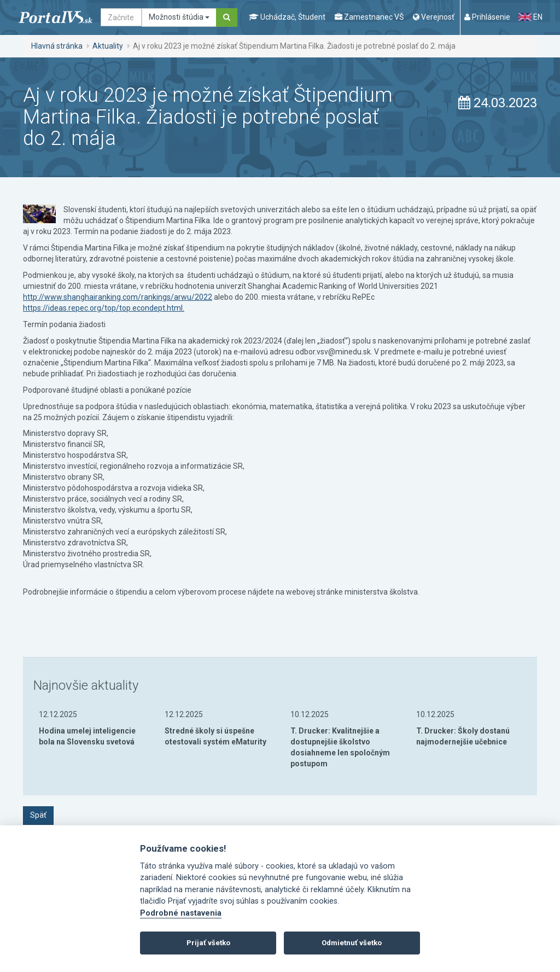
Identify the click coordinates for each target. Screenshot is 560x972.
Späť (38, 815)
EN (530, 17)
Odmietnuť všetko (352, 943)
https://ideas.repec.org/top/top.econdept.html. (104, 308)
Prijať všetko (208, 943)
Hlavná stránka (57, 46)
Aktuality (108, 46)
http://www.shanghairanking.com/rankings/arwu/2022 (118, 297)
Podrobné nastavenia (181, 913)
